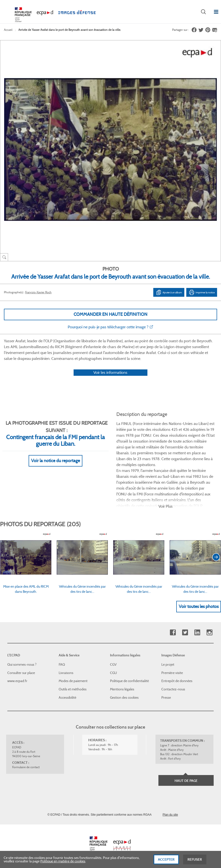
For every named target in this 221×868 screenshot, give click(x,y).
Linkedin (197, 633)
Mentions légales (122, 689)
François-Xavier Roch (38, 292)
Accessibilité (67, 697)
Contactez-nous (173, 689)
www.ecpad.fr (17, 681)
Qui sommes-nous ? (22, 664)
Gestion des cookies (124, 697)
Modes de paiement (73, 681)
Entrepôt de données (177, 681)
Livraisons (66, 673)
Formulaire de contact (26, 767)
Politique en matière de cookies (63, 863)
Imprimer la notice (202, 292)
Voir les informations (110, 372)
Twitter (185, 633)
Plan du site (170, 815)
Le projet (168, 664)
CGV (113, 664)
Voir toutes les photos (199, 606)
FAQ (62, 664)
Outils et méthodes (73, 689)
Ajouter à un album (169, 292)
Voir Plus (166, 506)
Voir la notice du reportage (55, 461)
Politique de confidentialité (129, 681)
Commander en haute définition (110, 314)
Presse (166, 697)
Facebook (173, 633)
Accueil (8, 30)
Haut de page (186, 781)
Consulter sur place (21, 673)
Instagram (209, 633)
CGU (113, 673)
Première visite (172, 673)
